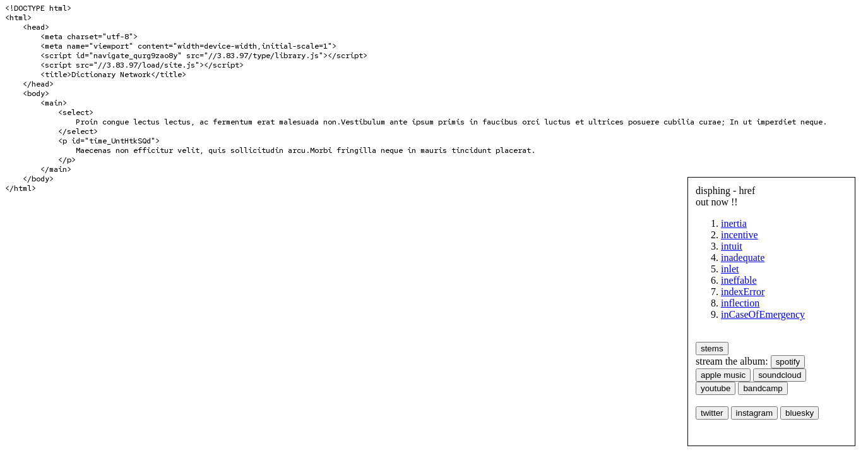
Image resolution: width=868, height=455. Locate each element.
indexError (743, 292)
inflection (740, 303)
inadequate (743, 258)
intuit (732, 246)
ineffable (739, 280)
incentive (740, 235)
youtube (716, 388)
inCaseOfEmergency (763, 314)
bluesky (800, 413)
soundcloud (780, 375)
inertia (734, 223)
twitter (712, 413)
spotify (788, 362)
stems (712, 349)
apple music (723, 375)
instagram (755, 413)
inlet (730, 269)
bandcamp (763, 388)
